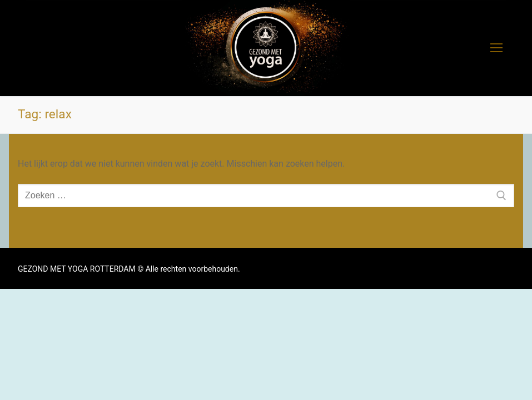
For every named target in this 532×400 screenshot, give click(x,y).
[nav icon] (496, 48)
